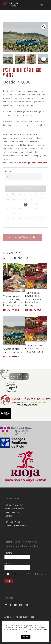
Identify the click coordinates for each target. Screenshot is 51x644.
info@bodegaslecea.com (15, 526)
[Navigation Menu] (47, 5)
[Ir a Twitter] (6, 604)
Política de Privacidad (37, 574)
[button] (44, 27)
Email (26, 566)
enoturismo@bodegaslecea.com (32, 163)
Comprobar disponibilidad (23, 237)
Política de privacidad (25, 617)
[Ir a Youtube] (15, 605)
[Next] (44, 59)
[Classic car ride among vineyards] (14, 330)
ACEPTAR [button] (26, 637)
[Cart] (42, 5)
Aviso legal (9, 617)
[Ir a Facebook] (10, 605)
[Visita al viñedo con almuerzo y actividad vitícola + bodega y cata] (14, 278)
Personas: (10, 171)
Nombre (26, 555)
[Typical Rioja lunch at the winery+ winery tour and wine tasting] (36, 276)
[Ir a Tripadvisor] (26, 605)
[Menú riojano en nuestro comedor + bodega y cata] (36, 329)
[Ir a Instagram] (20, 605)
